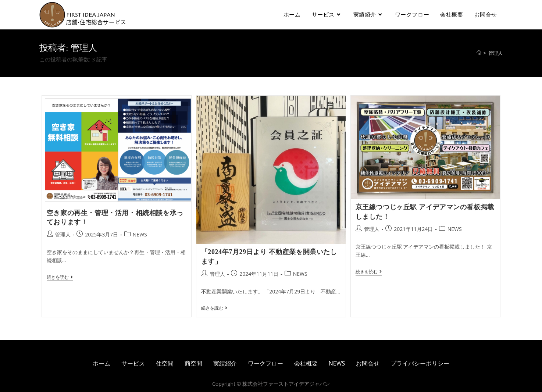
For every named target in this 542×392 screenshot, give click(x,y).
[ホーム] (479, 53)
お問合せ (368, 363)
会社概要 (306, 363)
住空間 (165, 363)
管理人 (63, 234)
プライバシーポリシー (420, 363)
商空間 (193, 363)
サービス (133, 363)
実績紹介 (225, 363)
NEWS (140, 234)
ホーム (101, 363)
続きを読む (60, 277)
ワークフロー (265, 363)
